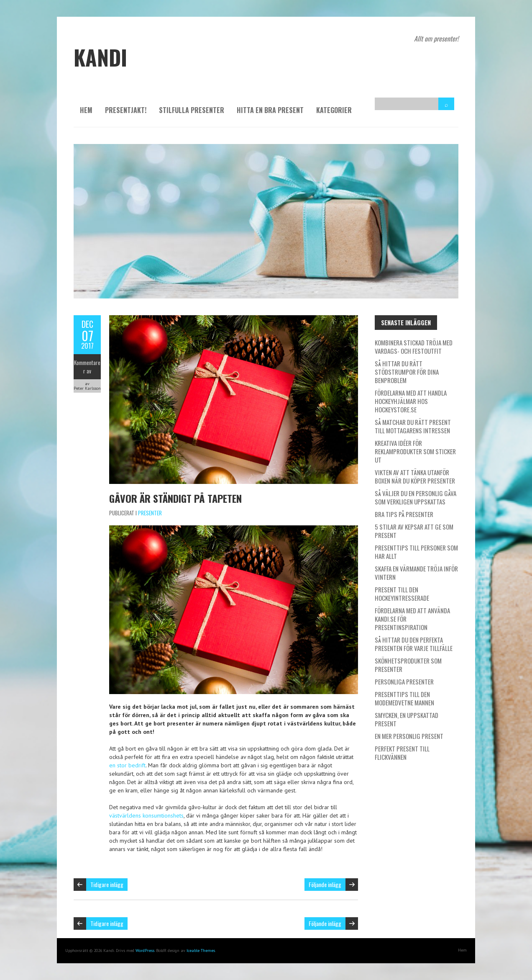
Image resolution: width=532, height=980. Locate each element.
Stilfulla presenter (192, 110)
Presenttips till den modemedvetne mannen (404, 698)
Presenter (150, 513)
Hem (86, 110)
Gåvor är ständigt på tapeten (175, 498)
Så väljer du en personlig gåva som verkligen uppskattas (416, 497)
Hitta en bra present (270, 110)
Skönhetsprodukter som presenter (408, 665)
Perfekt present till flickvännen (402, 753)
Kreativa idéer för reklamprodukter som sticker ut (415, 451)
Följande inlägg (325, 884)
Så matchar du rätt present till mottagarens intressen (413, 426)
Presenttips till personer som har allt (416, 552)
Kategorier (334, 110)
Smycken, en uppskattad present (407, 719)
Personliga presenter (404, 682)
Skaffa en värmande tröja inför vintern (416, 573)
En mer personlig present (409, 736)
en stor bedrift (127, 765)
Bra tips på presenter (404, 514)
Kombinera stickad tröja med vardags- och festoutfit (414, 347)
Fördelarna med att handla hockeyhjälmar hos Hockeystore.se (411, 401)
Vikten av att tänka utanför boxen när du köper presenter (415, 476)
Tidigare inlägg (107, 884)
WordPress (145, 950)
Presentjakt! (126, 110)
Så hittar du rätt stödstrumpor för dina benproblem (407, 372)
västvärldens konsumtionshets (146, 815)
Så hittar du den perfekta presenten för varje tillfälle (414, 644)
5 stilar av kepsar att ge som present (414, 531)
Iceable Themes (201, 950)
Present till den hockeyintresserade (402, 594)
